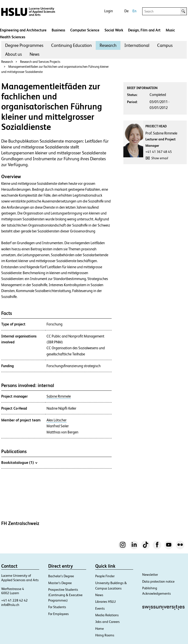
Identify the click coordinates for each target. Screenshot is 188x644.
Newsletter (150, 575)
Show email (160, 158)
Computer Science (85, 30)
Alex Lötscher (57, 420)
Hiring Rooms (105, 635)
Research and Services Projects (40, 62)
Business (58, 30)
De (126, 11)
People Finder (105, 576)
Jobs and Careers (107, 622)
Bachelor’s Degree (61, 576)
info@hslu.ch (10, 605)
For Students (57, 607)
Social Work (114, 30)
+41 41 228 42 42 (14, 600)
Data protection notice (158, 581)
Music (170, 30)
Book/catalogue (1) (19, 462)
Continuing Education (71, 45)
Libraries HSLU (106, 602)
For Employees (59, 614)
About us (13, 54)
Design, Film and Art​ (144, 30)
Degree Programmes (24, 45)
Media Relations (107, 615)
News (35, 54)
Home (100, 629)
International (137, 45)
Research (108, 45)
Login (109, 11)
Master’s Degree (60, 583)
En (134, 11)
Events (100, 608)
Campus (165, 45)
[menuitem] (24, 45)
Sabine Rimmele (59, 396)
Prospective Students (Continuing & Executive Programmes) (65, 595)
